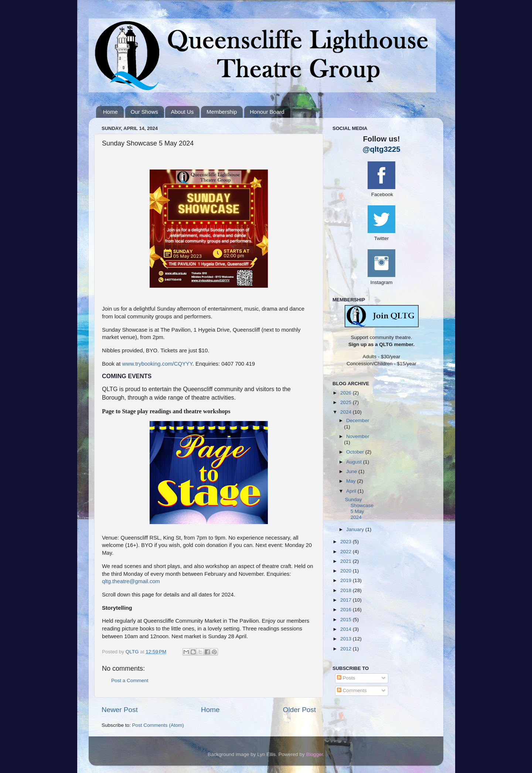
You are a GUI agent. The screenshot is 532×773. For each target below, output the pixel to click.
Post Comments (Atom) (158, 725)
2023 (347, 542)
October (356, 452)
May (352, 481)
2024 (347, 412)
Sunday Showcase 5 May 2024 (359, 509)
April (352, 491)
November (358, 436)
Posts (346, 678)
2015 (347, 620)
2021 (347, 561)
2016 (347, 610)
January (356, 529)
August (355, 462)
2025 (347, 402)
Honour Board (267, 112)
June (352, 471)
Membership (222, 112)
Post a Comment (130, 680)
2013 (347, 639)
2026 (347, 393)
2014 (347, 629)
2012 (347, 649)
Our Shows (144, 112)
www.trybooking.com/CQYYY (157, 364)
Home (110, 112)
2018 (347, 590)
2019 (347, 580)
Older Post (299, 710)
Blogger (315, 754)
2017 (347, 600)
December (358, 420)
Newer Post (120, 710)
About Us (182, 112)
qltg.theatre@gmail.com (131, 581)
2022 (347, 552)
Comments (352, 690)
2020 (347, 571)
